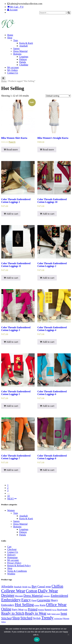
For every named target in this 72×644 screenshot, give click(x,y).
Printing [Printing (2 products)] (41, 610)
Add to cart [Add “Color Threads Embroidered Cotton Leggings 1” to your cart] (11, 214)
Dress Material (20, 51)
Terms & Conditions (17, 571)
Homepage (12, 557)
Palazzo (23, 59)
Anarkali (23, 46)
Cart (9, 547)
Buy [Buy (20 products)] (34, 586)
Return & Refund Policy (19, 566)
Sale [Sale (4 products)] (49, 614)
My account (13, 67)
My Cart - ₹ (15, 7)
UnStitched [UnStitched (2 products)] (58, 619)
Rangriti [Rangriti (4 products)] (48, 610)
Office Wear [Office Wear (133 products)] (56, 605)
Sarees (16, 48)
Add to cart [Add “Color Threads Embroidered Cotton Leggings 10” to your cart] (47, 214)
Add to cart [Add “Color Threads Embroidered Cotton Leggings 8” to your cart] (47, 470)
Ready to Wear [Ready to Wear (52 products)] (36, 613)
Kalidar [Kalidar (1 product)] (37, 605)
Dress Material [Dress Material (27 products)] (33, 596)
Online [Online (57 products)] (6, 609)
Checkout (12, 549)
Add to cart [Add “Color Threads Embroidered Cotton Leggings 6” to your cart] (47, 406)
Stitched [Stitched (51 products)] (26, 618)
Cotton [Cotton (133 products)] (31, 591)
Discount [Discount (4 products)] (19, 596)
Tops (16, 40)
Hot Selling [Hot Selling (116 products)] (24, 605)
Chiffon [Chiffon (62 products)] (57, 586)
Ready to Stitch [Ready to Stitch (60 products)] (13, 613)
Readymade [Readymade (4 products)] (62, 610)
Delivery (11, 555)
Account (12, 10)
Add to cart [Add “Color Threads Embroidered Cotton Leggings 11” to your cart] (11, 278)
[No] (68, 635)
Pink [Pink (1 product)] (26, 610)
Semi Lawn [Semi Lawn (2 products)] (56, 614)
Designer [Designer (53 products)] (8, 595)
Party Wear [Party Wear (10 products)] (18, 609)
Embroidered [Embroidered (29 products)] (59, 596)
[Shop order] (58, 96)
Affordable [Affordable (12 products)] (7, 587)
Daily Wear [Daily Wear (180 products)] (48, 591)
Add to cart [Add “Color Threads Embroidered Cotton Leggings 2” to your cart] (47, 278)
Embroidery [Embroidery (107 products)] (11, 600)
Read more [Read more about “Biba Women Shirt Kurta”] (11, 150)
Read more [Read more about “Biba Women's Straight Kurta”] (47, 150)
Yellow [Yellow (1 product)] (3, 622)
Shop (10, 38)
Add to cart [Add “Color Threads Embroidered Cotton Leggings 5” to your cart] (11, 406)
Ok (37, 640)
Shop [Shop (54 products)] (16, 618)
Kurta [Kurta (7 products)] (43, 605)
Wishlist (11, 574)
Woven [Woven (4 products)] (66, 618)
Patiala (23, 62)
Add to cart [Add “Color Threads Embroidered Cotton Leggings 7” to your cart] (11, 470)
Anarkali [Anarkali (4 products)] (18, 587)
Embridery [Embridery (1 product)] (47, 596)
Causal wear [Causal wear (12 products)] (44, 587)
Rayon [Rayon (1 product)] (54, 610)
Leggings (24, 57)
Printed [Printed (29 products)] (33, 609)
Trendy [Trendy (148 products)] (47, 618)
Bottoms (17, 54)
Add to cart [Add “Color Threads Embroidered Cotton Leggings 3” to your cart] (11, 342)
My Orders (13, 70)
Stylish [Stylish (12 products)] (37, 618)
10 (8, 496)
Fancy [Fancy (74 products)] (26, 600)
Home (10, 35)
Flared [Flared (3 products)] (34, 600)
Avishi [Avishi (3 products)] (25, 587)
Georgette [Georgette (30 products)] (44, 600)
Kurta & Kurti (26, 43)
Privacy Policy (14, 563)
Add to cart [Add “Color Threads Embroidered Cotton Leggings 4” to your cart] (47, 342)
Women (11, 510)
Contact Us (13, 73)
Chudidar (24, 65)
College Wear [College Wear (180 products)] (13, 591)
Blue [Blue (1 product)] (30, 587)
